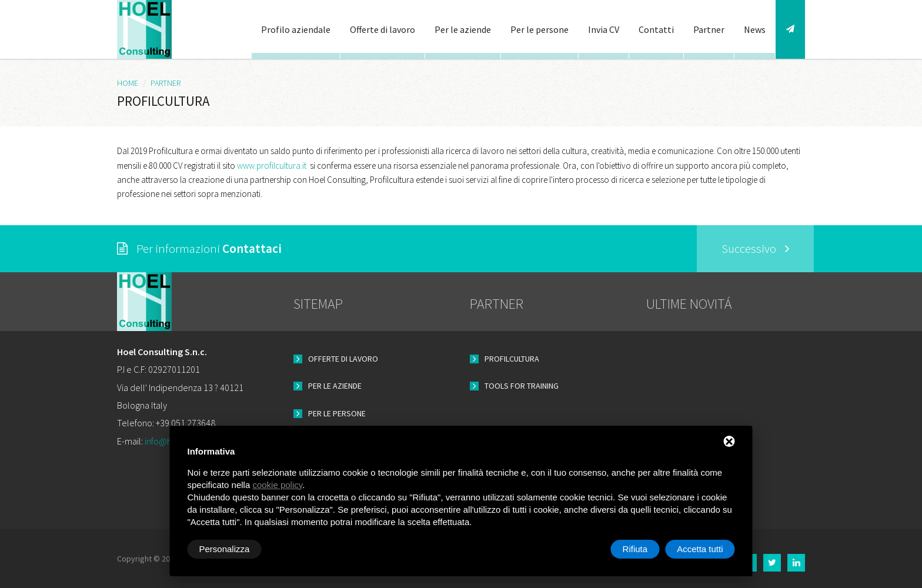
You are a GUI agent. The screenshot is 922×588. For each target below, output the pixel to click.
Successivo (756, 248)
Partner (709, 29)
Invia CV (604, 29)
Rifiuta (635, 549)
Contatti (656, 29)
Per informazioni (199, 248)
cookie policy (277, 485)
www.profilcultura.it (272, 166)
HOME (128, 83)
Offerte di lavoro (383, 29)
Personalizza (225, 549)
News (755, 29)
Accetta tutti (700, 549)
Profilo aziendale (296, 29)
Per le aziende (463, 29)
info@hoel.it (168, 441)
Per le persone (539, 29)
